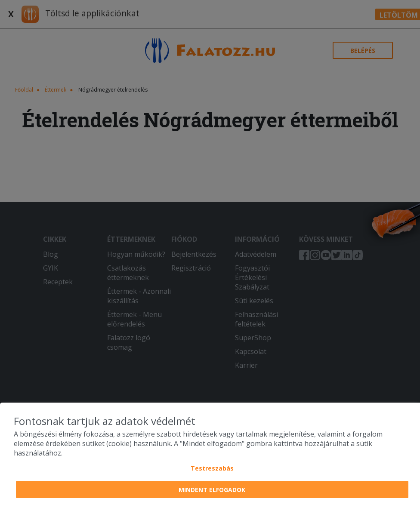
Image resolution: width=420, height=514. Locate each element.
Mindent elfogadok (212, 490)
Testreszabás (212, 468)
